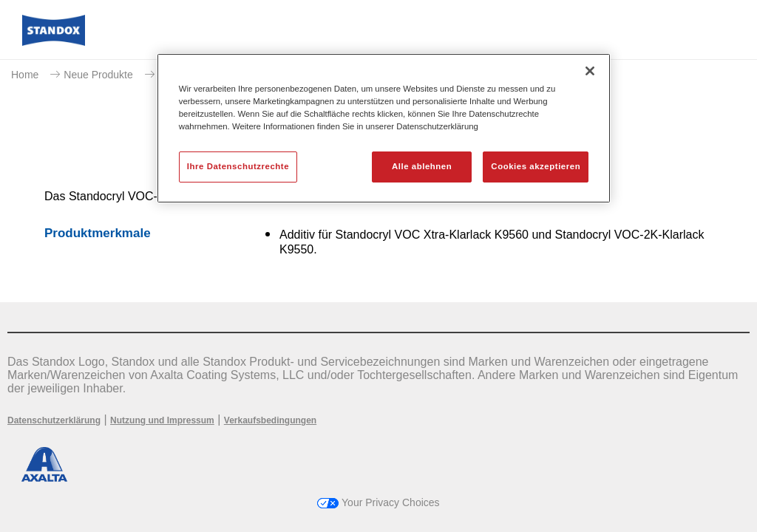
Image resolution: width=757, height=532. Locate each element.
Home (25, 75)
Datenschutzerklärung (54, 420)
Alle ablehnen (422, 166)
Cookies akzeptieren (536, 166)
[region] (384, 128)
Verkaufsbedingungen (270, 420)
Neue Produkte (98, 75)
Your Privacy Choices (378, 502)
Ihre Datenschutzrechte (238, 166)
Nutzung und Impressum (162, 420)
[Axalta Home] (54, 42)
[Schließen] (590, 71)
